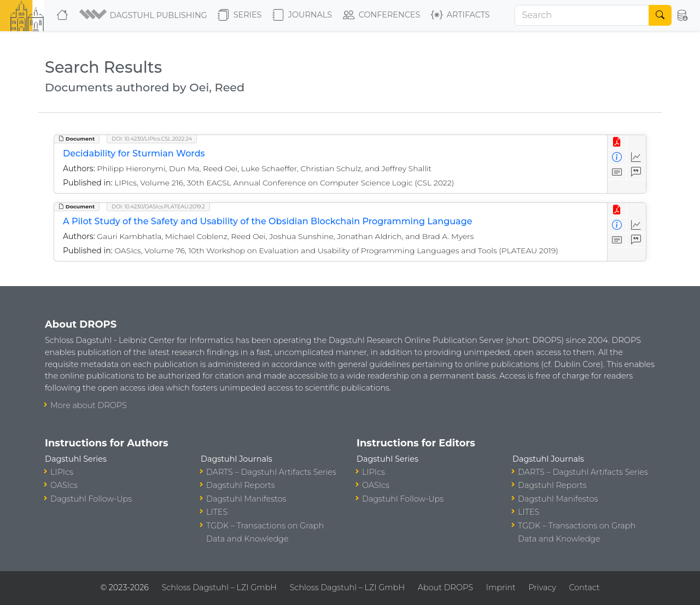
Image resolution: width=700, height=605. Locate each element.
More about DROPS (89, 405)
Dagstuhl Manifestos (246, 499)
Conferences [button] (382, 15)
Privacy (542, 587)
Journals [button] (302, 15)
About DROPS (445, 587)
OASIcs (64, 485)
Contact (585, 587)
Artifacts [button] (460, 15)
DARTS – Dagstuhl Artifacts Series (271, 472)
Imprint (501, 587)
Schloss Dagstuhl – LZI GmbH (219, 587)
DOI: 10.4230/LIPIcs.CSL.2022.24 (152, 139)
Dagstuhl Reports (241, 485)
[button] (144, 15)
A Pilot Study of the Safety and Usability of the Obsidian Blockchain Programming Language (267, 221)
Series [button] (240, 15)
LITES (217, 512)
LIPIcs (62, 472)
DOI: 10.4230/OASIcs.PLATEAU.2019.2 (158, 206)
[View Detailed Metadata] (617, 157)
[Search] (582, 15)
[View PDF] (617, 142)
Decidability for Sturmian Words (134, 153)
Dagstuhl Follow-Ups (91, 499)
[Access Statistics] (636, 157)
